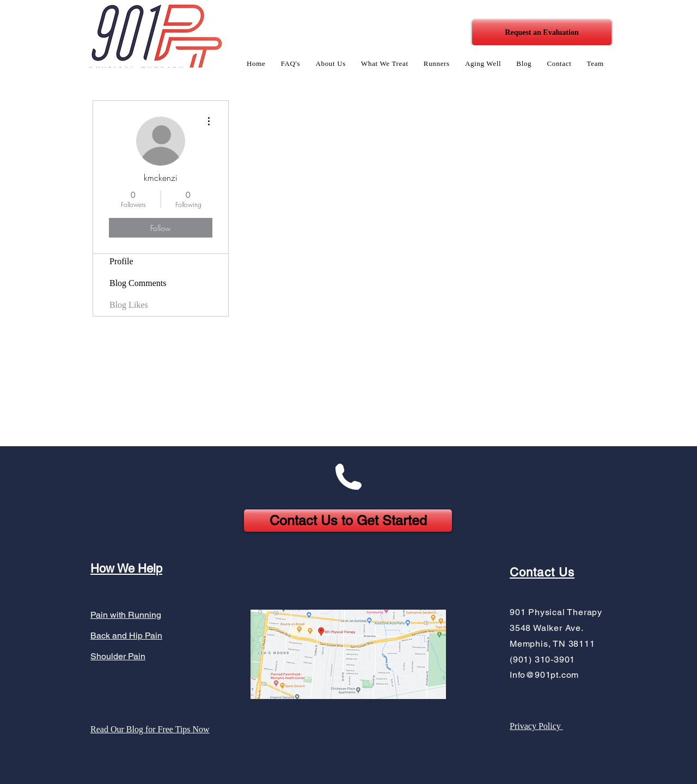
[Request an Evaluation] (542, 32)
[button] (331, 64)
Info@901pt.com (544, 675)
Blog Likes (129, 305)
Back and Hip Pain (126, 636)
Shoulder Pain (118, 656)
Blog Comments (138, 283)
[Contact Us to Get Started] (348, 521)
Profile (121, 261)
